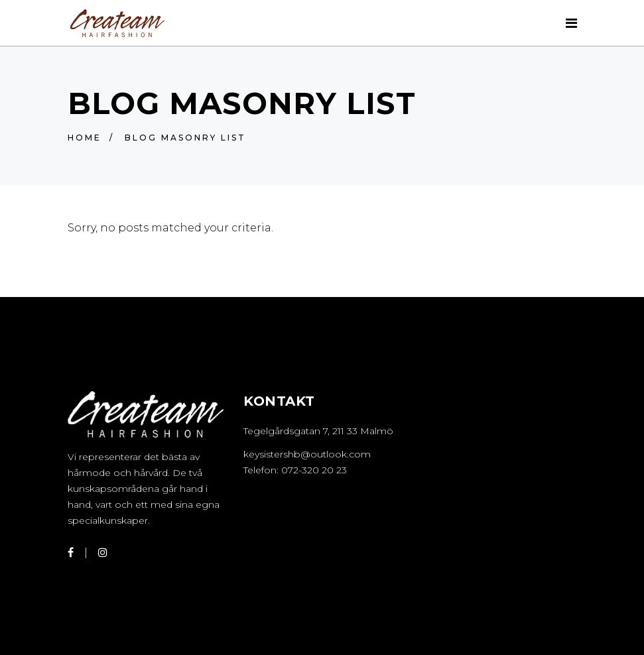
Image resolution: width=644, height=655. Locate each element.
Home (85, 138)
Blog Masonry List (185, 138)
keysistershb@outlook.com (307, 454)
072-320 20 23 (314, 470)
